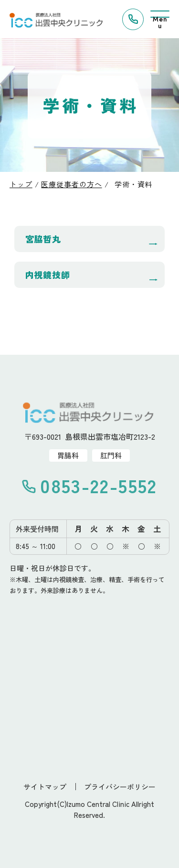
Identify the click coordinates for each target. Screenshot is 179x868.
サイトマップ (45, 787)
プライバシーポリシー (120, 787)
